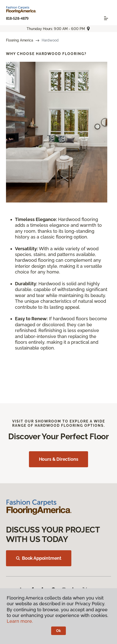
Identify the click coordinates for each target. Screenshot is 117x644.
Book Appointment (39, 558)
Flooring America (20, 40)
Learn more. (20, 621)
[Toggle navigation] (106, 18)
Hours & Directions (59, 459)
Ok (58, 631)
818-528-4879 (17, 18)
